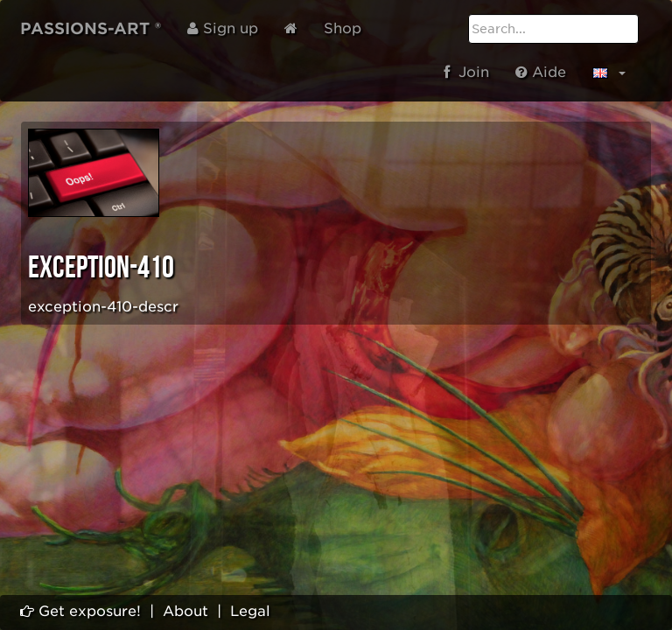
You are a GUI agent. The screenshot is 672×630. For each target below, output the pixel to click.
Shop (343, 28)
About (185, 611)
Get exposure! (80, 611)
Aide (541, 72)
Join (466, 72)
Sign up (223, 28)
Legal (250, 611)
